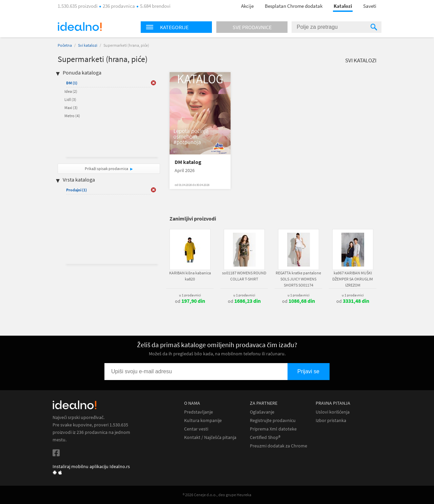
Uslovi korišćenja (333, 412)
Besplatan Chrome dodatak (294, 6)
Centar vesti (196, 429)
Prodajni (76, 190)
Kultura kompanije (203, 421)
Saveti (370, 6)
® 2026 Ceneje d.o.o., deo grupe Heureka (217, 495)
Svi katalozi (88, 45)
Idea (71, 91)
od (190, 301)
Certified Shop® (265, 437)
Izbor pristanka (331, 421)
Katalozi (343, 6)
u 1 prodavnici (190, 295)
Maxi (71, 108)
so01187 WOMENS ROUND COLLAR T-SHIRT (244, 276)
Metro (72, 116)
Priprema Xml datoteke (273, 429)
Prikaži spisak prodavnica (106, 169)
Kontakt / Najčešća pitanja (210, 437)
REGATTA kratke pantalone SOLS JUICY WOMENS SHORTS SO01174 (298, 279)
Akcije (247, 6)
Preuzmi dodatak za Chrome (279, 446)
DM (72, 83)
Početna (65, 45)
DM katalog (188, 162)
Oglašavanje (262, 412)
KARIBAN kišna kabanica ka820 (190, 276)
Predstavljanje (199, 412)
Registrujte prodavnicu (273, 421)
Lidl (70, 99)
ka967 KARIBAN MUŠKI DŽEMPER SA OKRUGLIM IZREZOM (353, 279)
